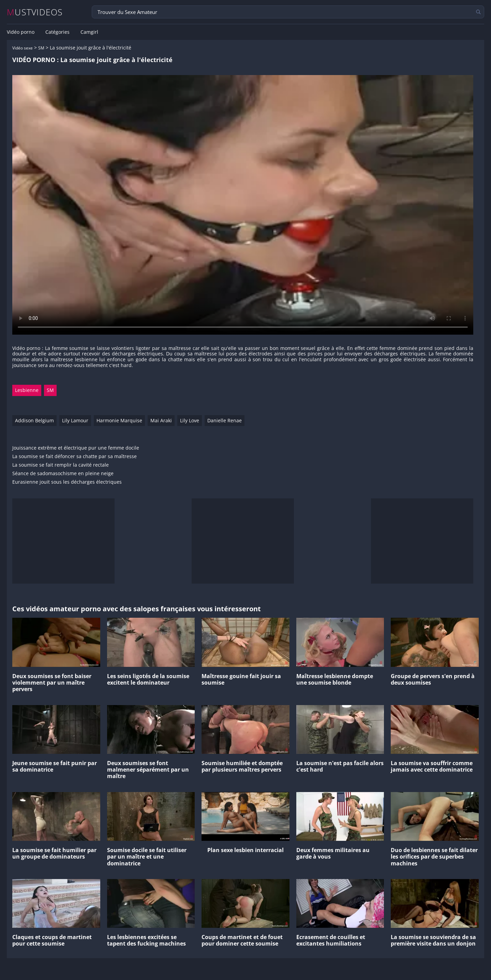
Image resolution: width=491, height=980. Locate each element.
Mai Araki (161, 420)
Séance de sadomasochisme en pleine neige (63, 474)
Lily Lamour (75, 420)
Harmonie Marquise (119, 420)
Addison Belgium (34, 420)
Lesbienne (27, 390)
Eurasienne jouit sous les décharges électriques (67, 482)
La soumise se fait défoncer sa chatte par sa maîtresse (75, 457)
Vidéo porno (21, 32)
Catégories (57, 32)
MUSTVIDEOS (35, 12)
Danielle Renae (225, 420)
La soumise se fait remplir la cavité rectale (61, 465)
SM (41, 48)
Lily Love (190, 420)
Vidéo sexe (23, 48)
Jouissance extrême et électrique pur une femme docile (76, 448)
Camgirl (89, 32)
